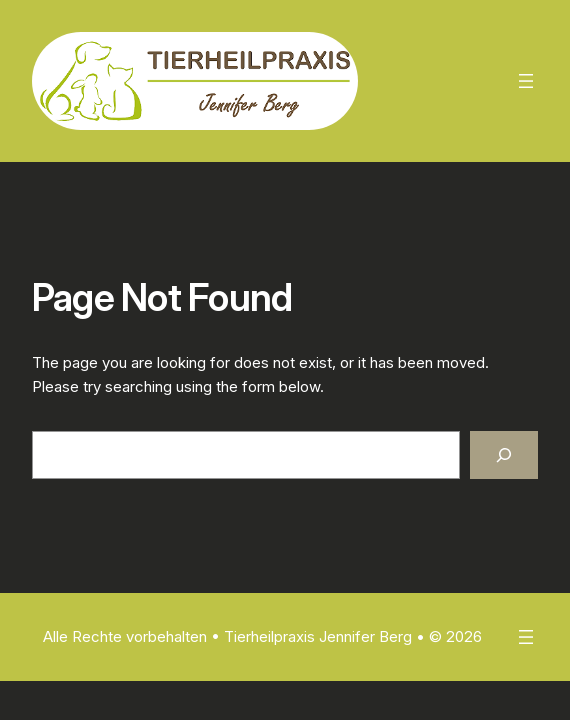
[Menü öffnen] (526, 81)
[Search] (504, 455)
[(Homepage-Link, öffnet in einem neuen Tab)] (195, 81)
